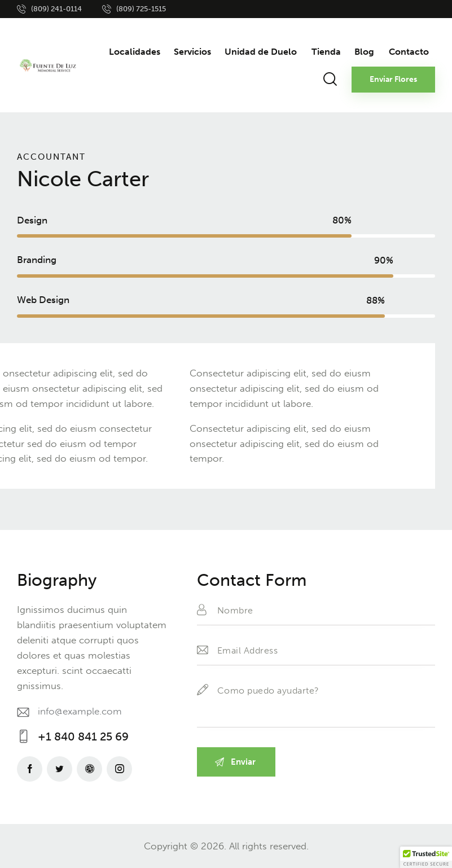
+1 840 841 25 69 (83, 737)
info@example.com (80, 711)
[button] (426, 857)
